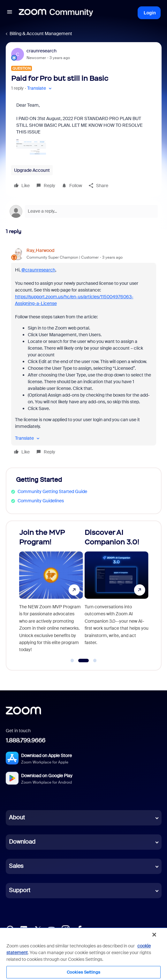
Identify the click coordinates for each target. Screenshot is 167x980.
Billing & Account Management (41, 34)
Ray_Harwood (40, 250)
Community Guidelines (41, 501)
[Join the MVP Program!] (51, 593)
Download (22, 842)
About (17, 817)
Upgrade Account (32, 170)
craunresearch (42, 51)
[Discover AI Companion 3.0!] (117, 593)
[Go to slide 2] (83, 661)
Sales (16, 866)
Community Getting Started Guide (52, 491)
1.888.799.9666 (26, 741)
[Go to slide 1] (72, 661)
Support (20, 890)
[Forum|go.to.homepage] (56, 13)
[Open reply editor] (84, 211)
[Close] (154, 935)
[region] (83, 954)
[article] (84, 352)
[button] (10, 13)
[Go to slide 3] (95, 661)
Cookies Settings (83, 972)
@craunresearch (38, 270)
